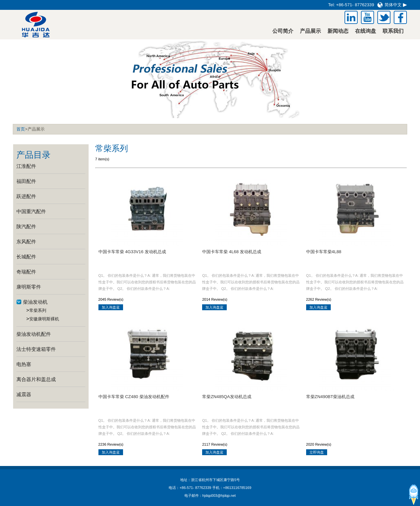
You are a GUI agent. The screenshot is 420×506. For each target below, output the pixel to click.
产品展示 (310, 31)
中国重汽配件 (31, 211)
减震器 (24, 394)
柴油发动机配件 (34, 334)
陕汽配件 (26, 226)
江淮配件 (26, 166)
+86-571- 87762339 (355, 5)
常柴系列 (38, 310)
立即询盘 (317, 452)
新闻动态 (338, 31)
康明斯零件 (29, 287)
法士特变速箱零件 (36, 349)
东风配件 (26, 242)
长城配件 (26, 257)
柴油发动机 (35, 302)
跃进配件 (26, 196)
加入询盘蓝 (111, 307)
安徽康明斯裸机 (44, 319)
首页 (21, 129)
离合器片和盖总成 (36, 379)
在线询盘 (366, 31)
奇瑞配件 (26, 272)
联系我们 (393, 31)
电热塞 (24, 364)
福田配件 (26, 181)
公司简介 (283, 31)
